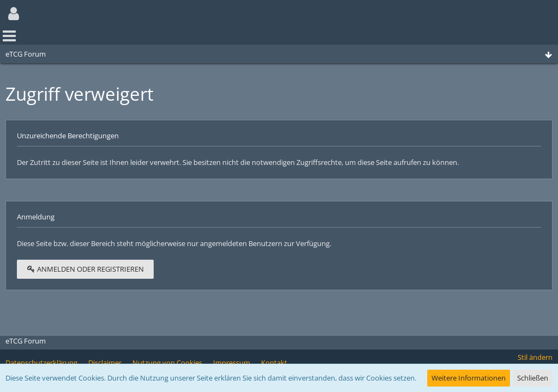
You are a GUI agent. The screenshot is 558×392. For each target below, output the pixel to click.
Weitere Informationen (469, 378)
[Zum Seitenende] (548, 55)
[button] (14, 14)
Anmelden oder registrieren (85, 269)
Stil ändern (535, 357)
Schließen (533, 378)
